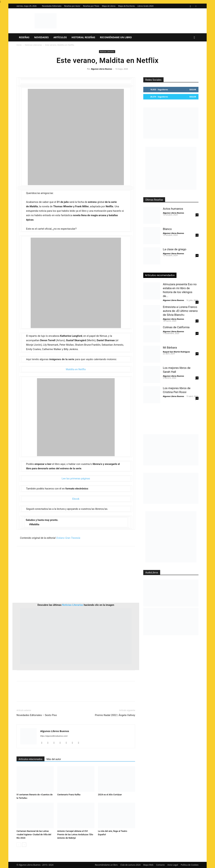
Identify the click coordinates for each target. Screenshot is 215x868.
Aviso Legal (173, 865)
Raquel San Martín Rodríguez (176, 352)
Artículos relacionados (30, 759)
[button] (194, 38)
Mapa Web (148, 865)
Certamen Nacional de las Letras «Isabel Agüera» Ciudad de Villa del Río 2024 (34, 834)
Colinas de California (176, 327)
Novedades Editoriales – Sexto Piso (37, 715)
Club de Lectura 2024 (130, 865)
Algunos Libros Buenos (102, 69)
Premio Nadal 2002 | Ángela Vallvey (115, 715)
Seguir (193, 89)
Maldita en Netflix (76, 369)
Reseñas (24, 37)
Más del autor (54, 759)
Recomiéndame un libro (116, 37)
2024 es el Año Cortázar (110, 795)
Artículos (60, 37)
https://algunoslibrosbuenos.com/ (54, 736)
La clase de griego (175, 249)
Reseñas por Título (91, 6)
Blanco (167, 229)
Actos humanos (173, 209)
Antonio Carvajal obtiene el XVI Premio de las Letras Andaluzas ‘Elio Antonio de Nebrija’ (75, 834)
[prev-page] (19, 845)
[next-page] (24, 845)
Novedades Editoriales (52, 6)
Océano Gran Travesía (68, 538)
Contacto (160, 865)
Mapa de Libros (109, 6)
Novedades (41, 37)
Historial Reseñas (83, 37)
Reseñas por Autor (72, 6)
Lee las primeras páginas (76, 479)
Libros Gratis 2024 (145, 6)
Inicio (19, 45)
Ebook (76, 499)
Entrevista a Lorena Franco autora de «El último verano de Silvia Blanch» (180, 311)
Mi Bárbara (170, 348)
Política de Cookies (190, 865)
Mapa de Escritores (127, 6)
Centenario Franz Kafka (69, 795)
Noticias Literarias (33, 45)
